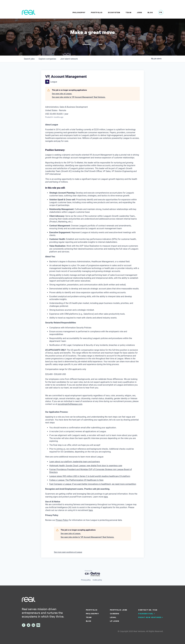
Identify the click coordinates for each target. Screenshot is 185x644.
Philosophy (79, 12)
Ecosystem (114, 12)
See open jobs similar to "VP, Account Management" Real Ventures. (79, 98)
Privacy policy (86, 580)
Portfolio (97, 12)
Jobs (139, 12)
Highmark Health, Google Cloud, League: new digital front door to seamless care (86, 466)
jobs (29, 59)
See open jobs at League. (62, 94)
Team (128, 12)
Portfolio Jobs (119, 610)
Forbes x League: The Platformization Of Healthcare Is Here (76, 480)
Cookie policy (97, 580)
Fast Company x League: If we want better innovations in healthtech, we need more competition (93, 484)
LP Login (115, 621)
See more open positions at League (68, 552)
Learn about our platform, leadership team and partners (75, 462)
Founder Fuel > (147, 614)
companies (47, 59)
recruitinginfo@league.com (70, 405)
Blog (150, 12)
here (91, 511)
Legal (113, 617)
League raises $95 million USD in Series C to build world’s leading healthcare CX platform (90, 476)
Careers (115, 614)
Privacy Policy (62, 520)
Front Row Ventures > (151, 617)
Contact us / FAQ (148, 610)
